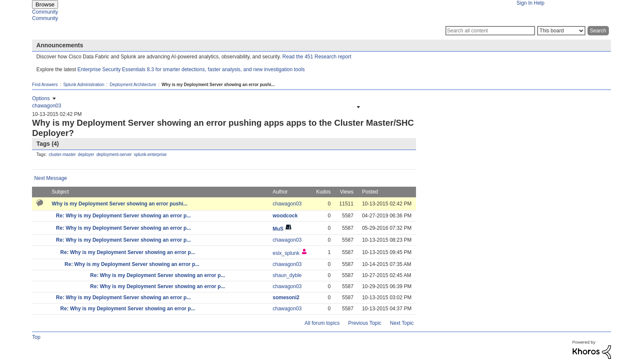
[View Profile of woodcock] (285, 216)
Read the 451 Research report (317, 57)
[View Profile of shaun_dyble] (287, 275)
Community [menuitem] (45, 12)
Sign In (525, 3)
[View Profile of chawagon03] (47, 106)
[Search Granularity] (561, 31)
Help (539, 3)
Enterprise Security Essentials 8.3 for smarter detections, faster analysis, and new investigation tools (191, 69)
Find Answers (45, 85)
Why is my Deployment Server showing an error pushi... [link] (218, 85)
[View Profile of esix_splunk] (286, 253)
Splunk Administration (84, 85)
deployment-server (114, 155)
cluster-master (62, 155)
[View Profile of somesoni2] (286, 298)
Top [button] (36, 337)
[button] (358, 107)
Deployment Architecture (133, 85)
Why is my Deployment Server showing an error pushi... (119, 204)
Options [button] (41, 98)
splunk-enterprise (150, 155)
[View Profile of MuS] (278, 229)
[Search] (490, 31)
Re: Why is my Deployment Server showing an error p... (123, 216)
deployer (86, 155)
